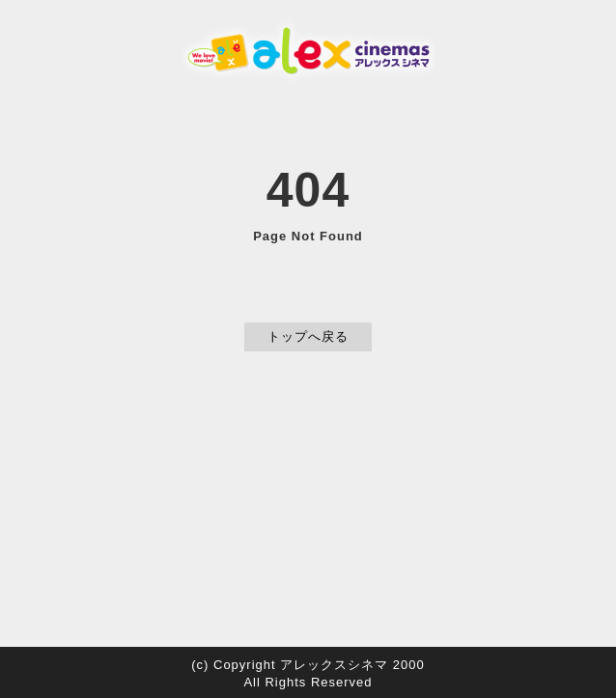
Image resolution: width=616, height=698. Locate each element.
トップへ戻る (308, 336)
